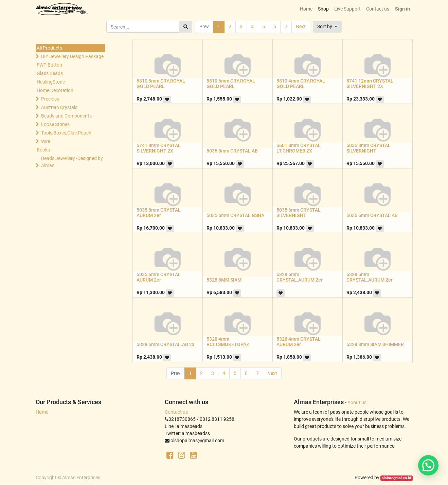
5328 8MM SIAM (224, 280)
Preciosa (50, 99)
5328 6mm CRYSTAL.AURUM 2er (300, 277)
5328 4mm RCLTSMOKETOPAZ (228, 342)
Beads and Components (66, 116)
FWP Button (49, 65)
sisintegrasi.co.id (396, 478)
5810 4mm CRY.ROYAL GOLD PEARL (301, 84)
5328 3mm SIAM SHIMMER (375, 344)
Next (301, 26)
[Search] (186, 27)
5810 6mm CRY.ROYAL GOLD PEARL (231, 84)
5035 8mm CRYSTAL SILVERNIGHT (369, 148)
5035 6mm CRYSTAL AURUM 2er (159, 277)
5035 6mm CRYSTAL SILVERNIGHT (299, 213)
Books (43, 150)
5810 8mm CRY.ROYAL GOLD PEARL (161, 84)
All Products (49, 48)
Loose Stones (55, 124)
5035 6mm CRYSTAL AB (372, 215)
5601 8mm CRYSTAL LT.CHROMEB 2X (299, 148)
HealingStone (51, 82)
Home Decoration (55, 90)
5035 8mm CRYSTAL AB (232, 151)
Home (42, 412)
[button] (327, 27)
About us (357, 402)
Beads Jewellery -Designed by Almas (72, 162)
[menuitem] (306, 9)
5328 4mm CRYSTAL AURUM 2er (299, 342)
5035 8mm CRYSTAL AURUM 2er (159, 213)
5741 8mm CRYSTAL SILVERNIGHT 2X (159, 148)
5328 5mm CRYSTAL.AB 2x (165, 344)
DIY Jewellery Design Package (72, 56)
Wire (46, 141)
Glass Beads (50, 73)
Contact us (176, 412)
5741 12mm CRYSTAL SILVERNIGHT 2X (370, 84)
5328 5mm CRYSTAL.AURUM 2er (370, 277)
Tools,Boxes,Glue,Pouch (66, 133)
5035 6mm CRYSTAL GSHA (235, 215)
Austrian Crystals (59, 107)
